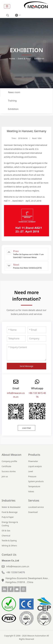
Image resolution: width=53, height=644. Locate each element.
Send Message (26, 366)
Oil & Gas (6, 531)
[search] (7, 15)
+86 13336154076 (16, 572)
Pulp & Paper (8, 517)
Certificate (6, 466)
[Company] (37, 339)
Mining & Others (9, 546)
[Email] (37, 330)
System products (36, 481)
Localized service (36, 507)
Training (12, 101)
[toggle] (7, 6)
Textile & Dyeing (9, 541)
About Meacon (12, 455)
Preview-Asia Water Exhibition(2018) (27, 268)
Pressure (32, 476)
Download (33, 512)
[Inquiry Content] (26, 352)
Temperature (34, 486)
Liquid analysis (35, 466)
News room (14, 92)
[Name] (16, 330)
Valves (31, 491)
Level (31, 471)
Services (34, 500)
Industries (9, 500)
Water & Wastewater (11, 507)
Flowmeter (33, 461)
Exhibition (13, 109)
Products (34, 455)
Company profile (9, 461)
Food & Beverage (10, 512)
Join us (5, 476)
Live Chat (26, 428)
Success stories (9, 471)
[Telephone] (16, 339)
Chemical (6, 536)
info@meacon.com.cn (18, 566)
